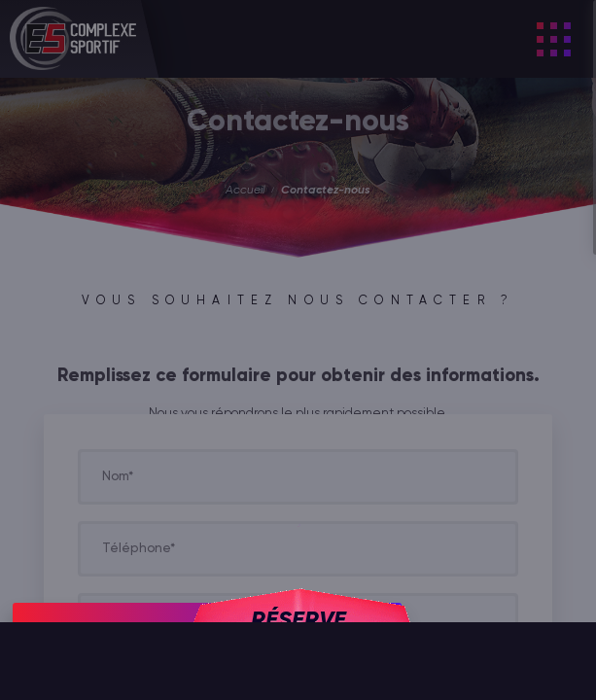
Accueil (245, 191)
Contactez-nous (326, 191)
